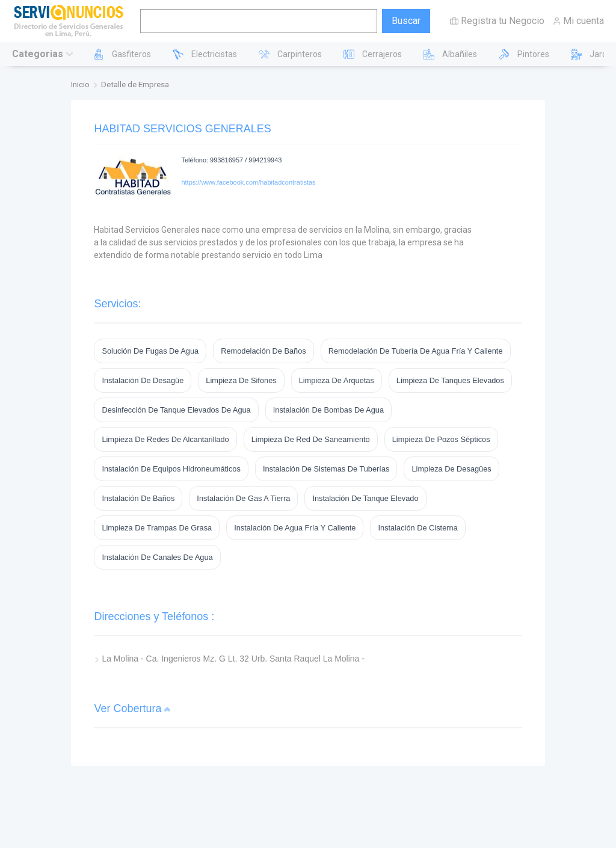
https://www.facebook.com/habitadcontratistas (248, 182)
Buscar (406, 21)
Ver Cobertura (128, 708)
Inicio (80, 84)
